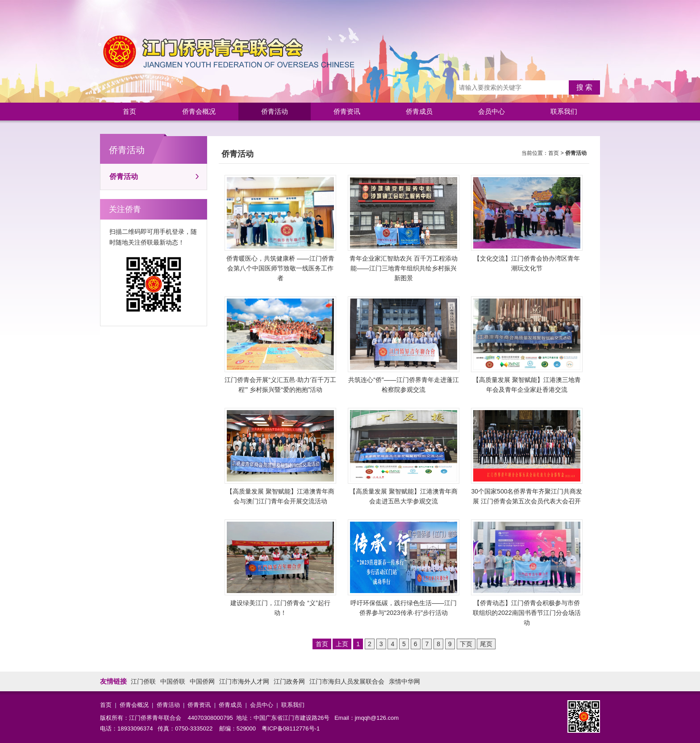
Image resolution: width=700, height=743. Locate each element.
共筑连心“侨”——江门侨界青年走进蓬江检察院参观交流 (404, 345)
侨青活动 (275, 111)
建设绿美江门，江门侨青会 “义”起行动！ (280, 568)
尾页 (486, 644)
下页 (466, 644)
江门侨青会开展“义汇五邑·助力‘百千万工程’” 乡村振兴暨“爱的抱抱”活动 (280, 345)
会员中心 (492, 111)
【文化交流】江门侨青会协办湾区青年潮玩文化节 (527, 223)
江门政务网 (289, 681)
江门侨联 (143, 681)
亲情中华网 (404, 681)
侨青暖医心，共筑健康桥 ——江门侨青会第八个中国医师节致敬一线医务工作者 (280, 228)
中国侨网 (202, 681)
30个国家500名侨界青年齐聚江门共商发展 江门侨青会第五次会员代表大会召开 (527, 456)
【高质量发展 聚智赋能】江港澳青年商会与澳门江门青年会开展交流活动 (280, 456)
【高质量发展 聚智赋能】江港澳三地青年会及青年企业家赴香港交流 (527, 345)
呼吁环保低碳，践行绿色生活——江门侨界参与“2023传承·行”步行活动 (404, 568)
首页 (129, 111)
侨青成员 (419, 111)
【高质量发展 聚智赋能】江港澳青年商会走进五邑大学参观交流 (404, 456)
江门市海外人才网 (244, 681)
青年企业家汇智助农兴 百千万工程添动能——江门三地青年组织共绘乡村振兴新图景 (404, 228)
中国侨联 (173, 681)
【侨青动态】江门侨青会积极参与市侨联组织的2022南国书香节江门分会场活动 (527, 573)
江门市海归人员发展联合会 (347, 681)
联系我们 (564, 111)
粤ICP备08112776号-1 (291, 728)
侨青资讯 (347, 111)
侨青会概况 (199, 111)
